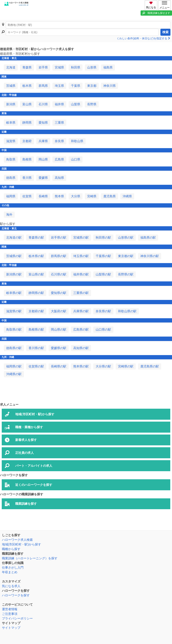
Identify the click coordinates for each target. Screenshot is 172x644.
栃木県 (27, 86)
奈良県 (59, 141)
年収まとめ (10, 572)
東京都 (92, 86)
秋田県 (76, 67)
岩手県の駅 (59, 238)
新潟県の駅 (14, 274)
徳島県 (11, 178)
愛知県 (43, 123)
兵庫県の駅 (81, 311)
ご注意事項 (10, 614)
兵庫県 (43, 141)
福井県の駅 (81, 274)
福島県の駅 (148, 238)
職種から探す (11, 549)
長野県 (92, 104)
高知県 (59, 178)
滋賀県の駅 (14, 311)
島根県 (27, 159)
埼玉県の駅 (81, 256)
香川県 (27, 178)
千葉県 (76, 86)
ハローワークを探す (16, 595)
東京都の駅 (126, 256)
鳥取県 (11, 159)
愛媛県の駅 (59, 348)
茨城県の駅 (14, 256)
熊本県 (59, 196)
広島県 (59, 159)
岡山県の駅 (59, 330)
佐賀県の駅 (36, 366)
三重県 (59, 123)
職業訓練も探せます (159, 13)
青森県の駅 (36, 238)
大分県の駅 (103, 366)
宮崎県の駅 (126, 366)
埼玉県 (59, 86)
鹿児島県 (110, 196)
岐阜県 (11, 123)
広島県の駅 (81, 330)
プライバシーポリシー (17, 618)
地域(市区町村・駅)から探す (21, 544)
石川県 (43, 104)
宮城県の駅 (81, 238)
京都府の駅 (36, 311)
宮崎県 (92, 196)
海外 (9, 215)
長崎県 (43, 196)
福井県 (59, 104)
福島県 (108, 67)
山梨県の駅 (103, 274)
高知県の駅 (81, 348)
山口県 (76, 159)
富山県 (27, 104)
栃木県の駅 (36, 256)
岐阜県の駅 (14, 293)
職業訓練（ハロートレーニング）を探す (30, 558)
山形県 (92, 67)
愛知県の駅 (59, 293)
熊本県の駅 (81, 366)
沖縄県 (127, 196)
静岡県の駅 (36, 293)
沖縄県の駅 (14, 374)
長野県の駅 (126, 274)
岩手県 (43, 67)
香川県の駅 (36, 348)
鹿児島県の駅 (150, 366)
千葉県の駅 (103, 256)
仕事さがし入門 (13, 568)
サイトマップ (11, 628)
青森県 (27, 67)
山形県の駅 (126, 238)
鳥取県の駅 (14, 330)
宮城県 (59, 67)
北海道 (11, 67)
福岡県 (11, 196)
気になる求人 (11, 586)
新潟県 (11, 104)
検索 (165, 32)
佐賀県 (27, 196)
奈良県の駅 (103, 311)
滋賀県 (11, 141)
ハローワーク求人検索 (17, 540)
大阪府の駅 (59, 311)
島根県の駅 (36, 330)
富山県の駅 (36, 274)
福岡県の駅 (14, 366)
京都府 (27, 141)
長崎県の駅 (59, 366)
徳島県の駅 (14, 348)
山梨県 (76, 104)
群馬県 (43, 86)
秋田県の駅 (103, 238)
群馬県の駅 (59, 256)
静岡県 (27, 123)
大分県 (76, 196)
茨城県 (11, 86)
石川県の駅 (59, 274)
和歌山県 (77, 141)
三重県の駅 (81, 293)
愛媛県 (43, 178)
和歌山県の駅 (127, 311)
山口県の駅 (103, 330)
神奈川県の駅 (150, 256)
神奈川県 (110, 86)
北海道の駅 (14, 238)
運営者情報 (10, 609)
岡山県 (43, 159)
